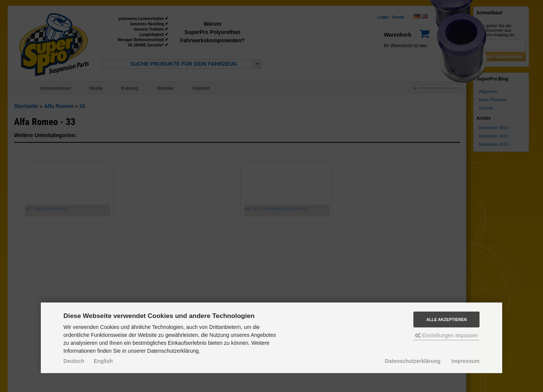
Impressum (466, 361)
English (103, 361)
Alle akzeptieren (446, 319)
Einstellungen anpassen (447, 335)
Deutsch (74, 361)
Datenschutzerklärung (413, 361)
